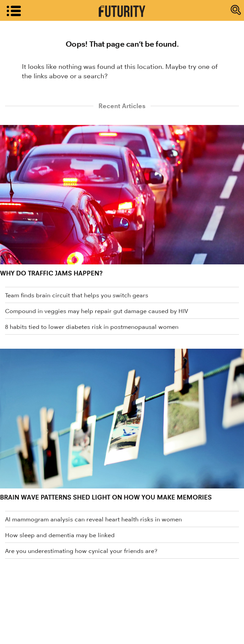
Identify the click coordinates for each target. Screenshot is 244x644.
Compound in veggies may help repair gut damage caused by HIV (97, 311)
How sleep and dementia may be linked (60, 535)
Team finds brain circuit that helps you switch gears (77, 295)
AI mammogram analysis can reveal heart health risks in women (93, 519)
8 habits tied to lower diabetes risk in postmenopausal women (92, 327)
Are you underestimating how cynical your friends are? (81, 551)
